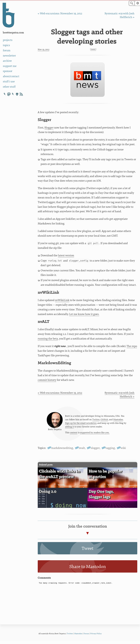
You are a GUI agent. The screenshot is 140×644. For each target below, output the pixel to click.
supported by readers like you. (95, 434)
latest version (66, 255)
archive (7, 61)
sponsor (8, 71)
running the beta (48, 339)
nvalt (82, 451)
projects (8, 40)
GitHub (104, 421)
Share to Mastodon (88, 570)
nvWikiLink (62, 300)
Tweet (93, 49)
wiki (123, 451)
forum (7, 50)
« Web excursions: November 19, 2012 (60, 13)
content (74, 434)
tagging (110, 451)
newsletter (9, 56)
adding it (70, 428)
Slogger (49, 128)
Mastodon (118, 421)
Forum (86, 637)
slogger (95, 451)
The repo (132, 346)
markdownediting (62, 451)
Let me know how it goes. (84, 314)
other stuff (9, 87)
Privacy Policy (96, 637)
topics (6, 45)
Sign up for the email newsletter (81, 424)
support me (10, 66)
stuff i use (9, 81)
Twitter (96, 421)
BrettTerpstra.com (13, 33)
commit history (47, 380)
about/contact (11, 76)
